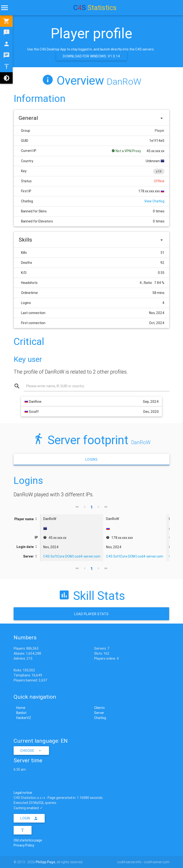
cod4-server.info (129, 862)
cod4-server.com (157, 862)
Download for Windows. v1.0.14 (91, 56)
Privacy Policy (24, 845)
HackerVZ (24, 718)
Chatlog (100, 718)
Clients (99, 708)
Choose (31, 751)
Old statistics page (28, 840)
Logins (91, 459)
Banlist (21, 713)
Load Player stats (92, 614)
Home (21, 708)
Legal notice (23, 793)
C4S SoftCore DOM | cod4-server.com (72, 556)
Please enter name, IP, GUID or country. (55, 386)
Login (29, 818)
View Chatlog (154, 201)
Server (99, 713)
